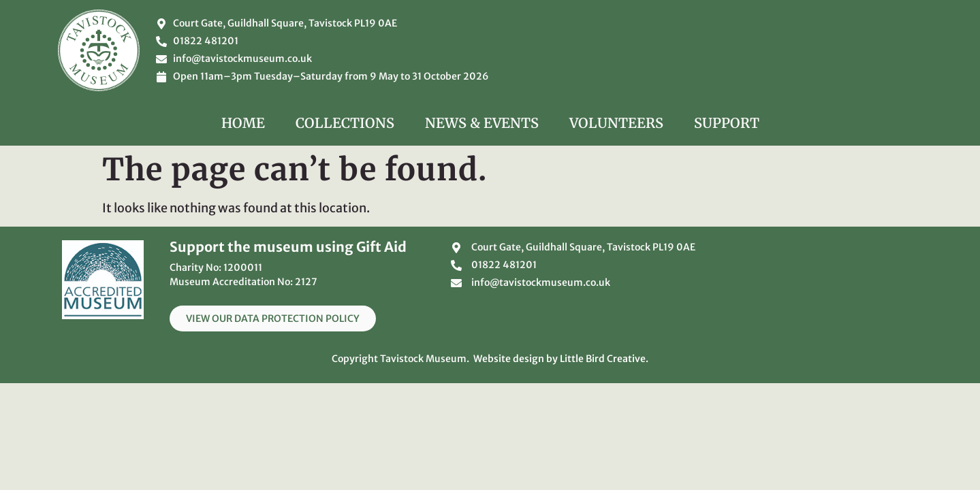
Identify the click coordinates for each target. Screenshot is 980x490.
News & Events (482, 123)
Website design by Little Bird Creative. (561, 359)
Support (727, 123)
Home (243, 123)
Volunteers (616, 123)
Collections (345, 123)
